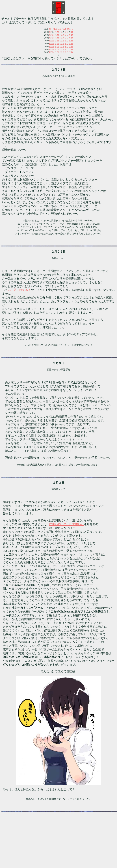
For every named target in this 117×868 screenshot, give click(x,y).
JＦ (51, 29)
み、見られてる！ (19, 290)
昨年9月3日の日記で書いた (66, 524)
